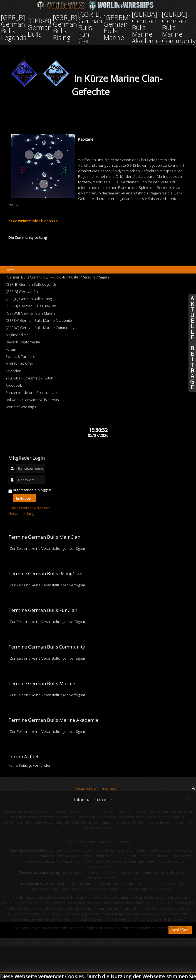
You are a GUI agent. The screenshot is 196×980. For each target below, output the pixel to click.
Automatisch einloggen (32, 490)
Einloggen (24, 498)
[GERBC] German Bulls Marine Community (40, 328)
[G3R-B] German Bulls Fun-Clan (31, 306)
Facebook (14, 385)
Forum (11, 349)
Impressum (111, 788)
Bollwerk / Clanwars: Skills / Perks (32, 400)
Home (11, 270)
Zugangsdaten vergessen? (30, 508)
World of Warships (21, 407)
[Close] (189, 797)
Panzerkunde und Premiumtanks (33, 392)
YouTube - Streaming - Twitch (29, 378)
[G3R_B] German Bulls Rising (29, 299)
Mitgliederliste (17, 335)
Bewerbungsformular (23, 342)
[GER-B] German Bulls (23, 292)
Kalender (13, 371)
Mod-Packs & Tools (21, 364)
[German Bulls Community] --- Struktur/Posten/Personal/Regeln (57, 277)
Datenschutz (86, 788)
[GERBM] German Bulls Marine (31, 313)
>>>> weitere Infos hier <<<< (33, 221)
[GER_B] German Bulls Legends (31, 284)
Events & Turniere (20, 356)
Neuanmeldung (21, 513)
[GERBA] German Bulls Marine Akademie (39, 320)
